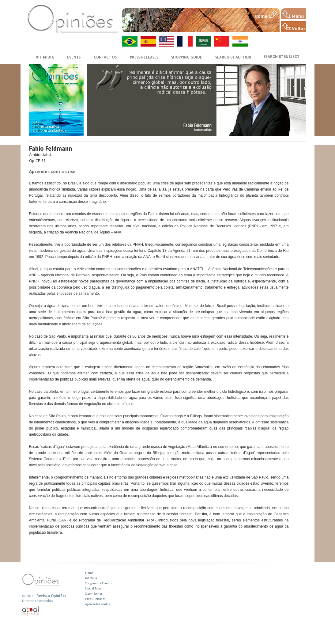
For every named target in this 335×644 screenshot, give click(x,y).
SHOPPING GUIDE (187, 57)
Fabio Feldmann (51, 148)
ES (148, 41)
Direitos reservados (37, 601)
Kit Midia (91, 578)
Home (89, 573)
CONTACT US (105, 57)
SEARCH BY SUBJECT (282, 57)
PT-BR (130, 41)
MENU (294, 14)
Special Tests (93, 588)
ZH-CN (222, 41)
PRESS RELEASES (144, 57)
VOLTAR (294, 27)
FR (185, 41)
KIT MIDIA (45, 57)
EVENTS (74, 57)
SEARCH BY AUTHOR (233, 57)
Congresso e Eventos (99, 583)
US (167, 41)
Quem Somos (94, 594)
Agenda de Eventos (98, 604)
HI (240, 41)
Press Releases (95, 599)
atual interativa (31, 611)
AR (203, 41)
